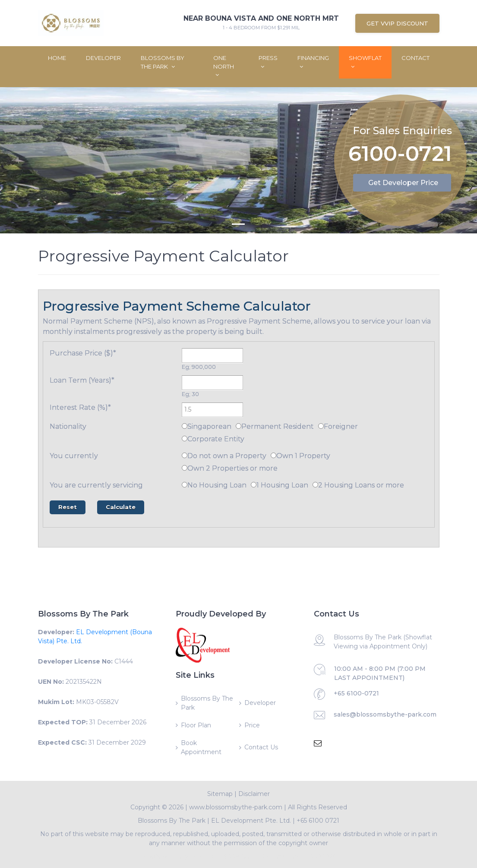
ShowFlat (365, 62)
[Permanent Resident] (238, 426)
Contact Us (261, 747)
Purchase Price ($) (83, 353)
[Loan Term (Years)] (212, 383)
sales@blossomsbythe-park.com (385, 714)
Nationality (68, 426)
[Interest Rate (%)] (212, 410)
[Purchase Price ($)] (212, 355)
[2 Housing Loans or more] (315, 485)
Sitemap (220, 794)
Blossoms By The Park (163, 62)
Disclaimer (254, 794)
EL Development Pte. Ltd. (251, 821)
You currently (74, 456)
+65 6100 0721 (318, 821)
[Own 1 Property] (273, 455)
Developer (103, 58)
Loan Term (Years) (82, 380)
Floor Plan (196, 725)
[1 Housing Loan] (254, 485)
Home (57, 58)
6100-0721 (400, 155)
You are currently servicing (96, 485)
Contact (415, 58)
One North (224, 66)
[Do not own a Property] (185, 455)
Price (252, 725)
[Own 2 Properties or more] (185, 468)
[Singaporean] (185, 426)
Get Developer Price (403, 183)
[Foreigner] (321, 426)
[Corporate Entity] (185, 439)
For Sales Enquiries (402, 130)
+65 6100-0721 (356, 693)
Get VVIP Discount (397, 23)
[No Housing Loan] (185, 485)
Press (268, 62)
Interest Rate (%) (80, 407)
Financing (313, 62)
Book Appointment (201, 747)
